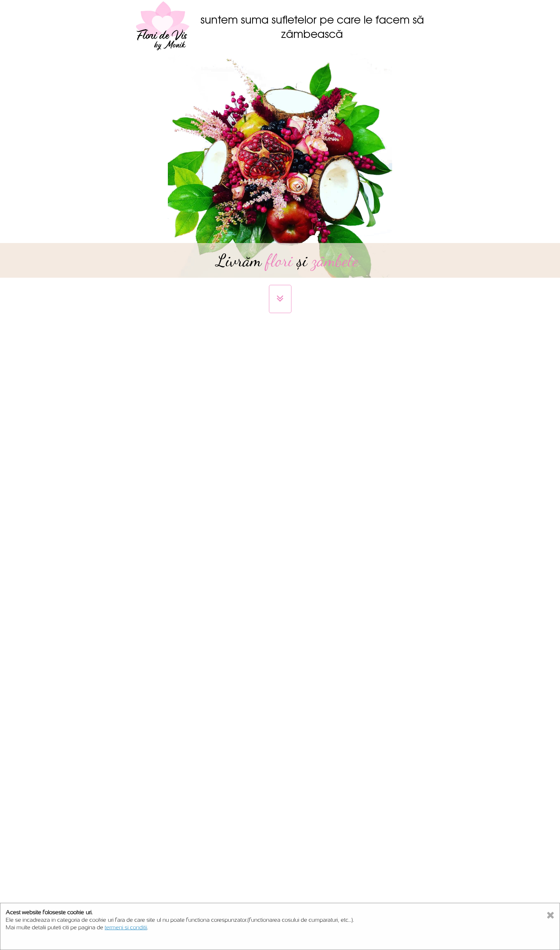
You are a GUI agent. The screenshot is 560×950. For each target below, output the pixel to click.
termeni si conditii (126, 927)
